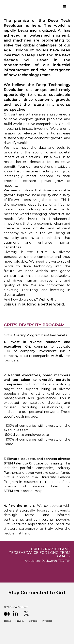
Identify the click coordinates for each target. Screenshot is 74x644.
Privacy (20, 621)
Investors (47, 621)
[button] (64, 7)
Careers (33, 621)
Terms (7, 621)
